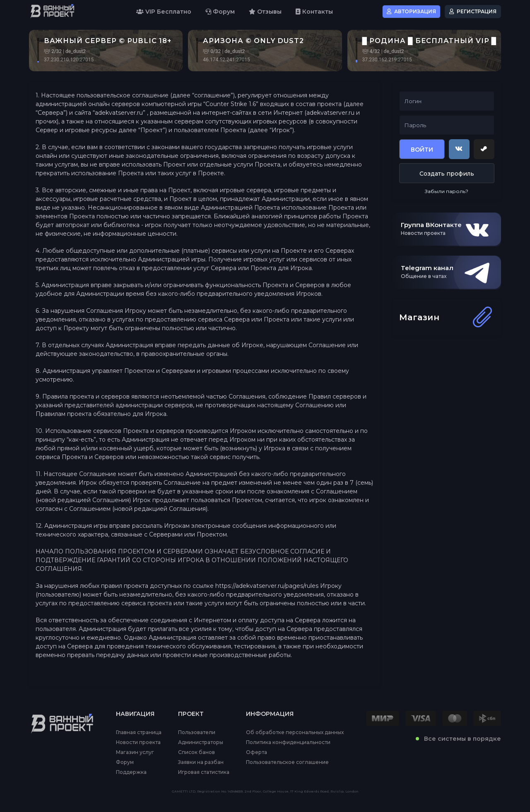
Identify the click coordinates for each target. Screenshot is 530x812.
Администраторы (201, 742)
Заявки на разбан (201, 762)
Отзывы (265, 12)
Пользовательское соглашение (287, 762)
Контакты (314, 12)
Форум (220, 12)
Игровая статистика (204, 772)
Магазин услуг (135, 752)
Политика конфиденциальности (288, 742)
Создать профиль (447, 174)
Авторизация (411, 11)
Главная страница (139, 732)
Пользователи (197, 732)
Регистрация (473, 11)
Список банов (196, 752)
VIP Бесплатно (164, 12)
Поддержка (131, 772)
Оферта (257, 752)
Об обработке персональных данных (295, 732)
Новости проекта (138, 742)
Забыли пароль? (447, 191)
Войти (422, 150)
